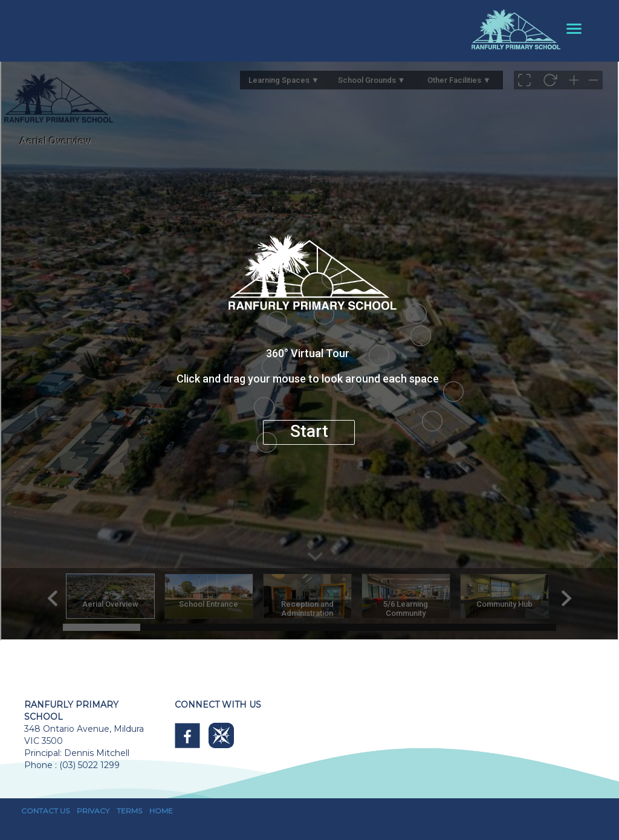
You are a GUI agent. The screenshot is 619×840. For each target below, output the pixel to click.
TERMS (129, 811)
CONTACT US (45, 811)
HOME (161, 811)
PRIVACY (93, 811)
